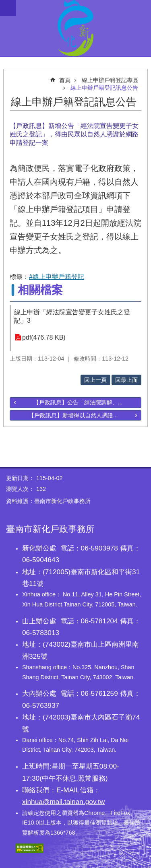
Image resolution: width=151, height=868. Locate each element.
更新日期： (20, 478)
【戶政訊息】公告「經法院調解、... (78, 402)
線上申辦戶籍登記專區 (110, 80)
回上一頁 (95, 380)
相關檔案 (40, 290)
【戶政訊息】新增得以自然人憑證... (73, 415)
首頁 (65, 80)
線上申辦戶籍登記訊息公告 (104, 88)
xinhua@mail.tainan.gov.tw (63, 802)
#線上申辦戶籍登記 (57, 277)
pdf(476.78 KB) (44, 337)
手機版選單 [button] (8, 8)
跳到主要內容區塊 (4, 4)
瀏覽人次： (20, 489)
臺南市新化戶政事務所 (75, 28)
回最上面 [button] (126, 380)
